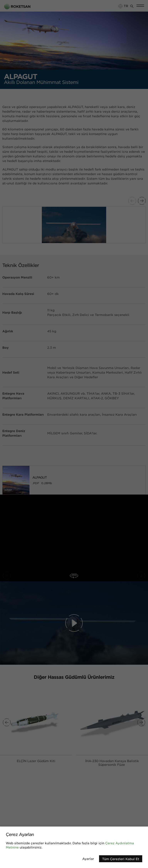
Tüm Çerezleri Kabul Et (121, 859)
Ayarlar (88, 859)
